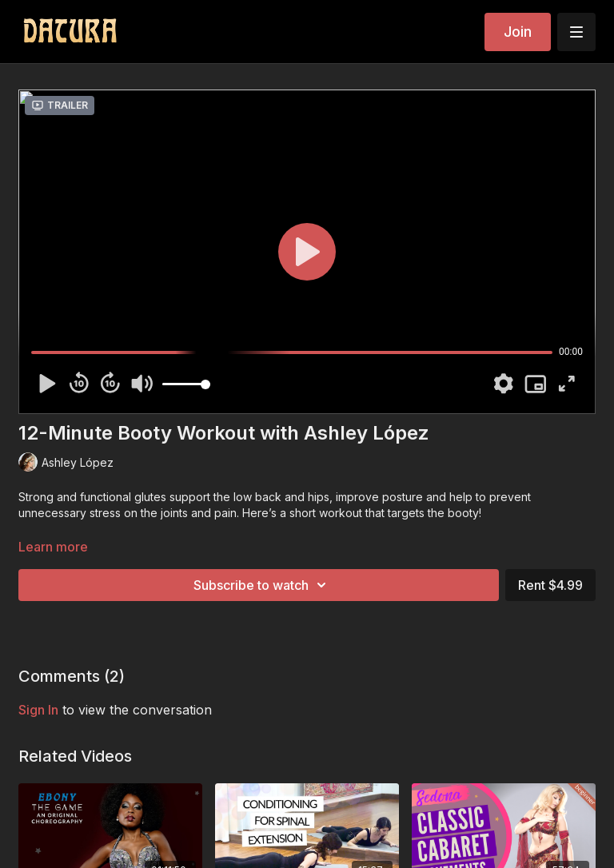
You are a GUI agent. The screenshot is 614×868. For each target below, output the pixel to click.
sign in (38, 710)
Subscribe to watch (262, 585)
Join (518, 32)
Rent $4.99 (550, 585)
